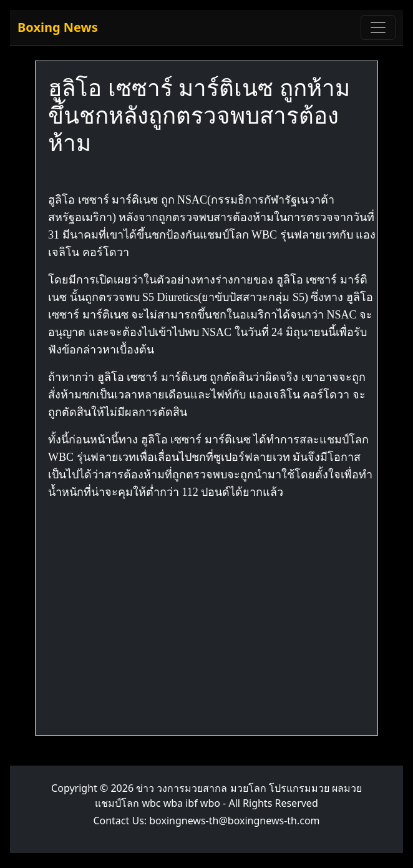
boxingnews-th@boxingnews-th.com (234, 821)
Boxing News (58, 27)
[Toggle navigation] (378, 27)
